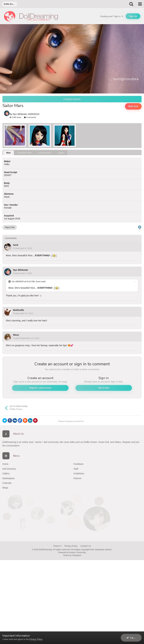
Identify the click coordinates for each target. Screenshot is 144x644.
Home (5, 464)
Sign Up (133, 16)
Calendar (7, 483)
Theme (57, 546)
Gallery (6, 473)
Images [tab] (61, 153)
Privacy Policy (71, 546)
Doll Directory (9, 469)
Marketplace (9, 478)
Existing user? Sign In (112, 16)
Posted (22, 248)
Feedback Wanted (72, 99)
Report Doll (10, 227)
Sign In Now (104, 388)
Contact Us (86, 546)
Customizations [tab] (45, 153)
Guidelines (79, 473)
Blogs (5, 488)
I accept (133, 638)
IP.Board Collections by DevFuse (71, 421)
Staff (76, 469)
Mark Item (133, 106)
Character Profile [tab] (24, 153)
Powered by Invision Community (72, 552)
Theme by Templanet (72, 555)
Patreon (77, 478)
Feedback (78, 464)
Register (127, 442)
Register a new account (40, 388)
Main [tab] (8, 153)
